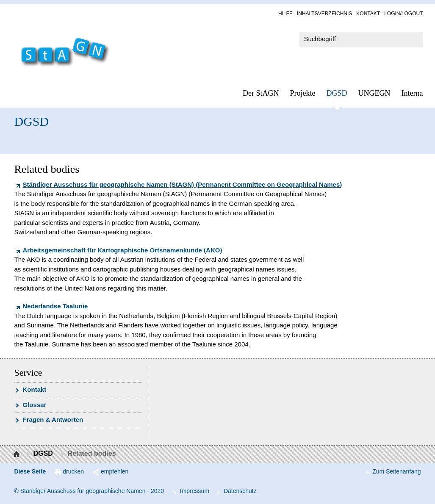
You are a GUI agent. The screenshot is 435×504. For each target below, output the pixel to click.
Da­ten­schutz (240, 491)
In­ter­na (412, 93)
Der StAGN (261, 93)
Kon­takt (368, 14)
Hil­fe (285, 14)
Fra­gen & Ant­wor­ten (53, 420)
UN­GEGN (374, 93)
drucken (73, 471)
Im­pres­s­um (195, 491)
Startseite (18, 454)
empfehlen (115, 471)
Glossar (35, 405)
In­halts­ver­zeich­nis (324, 14)
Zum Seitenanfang (396, 471)
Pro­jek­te (303, 93)
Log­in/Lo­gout (403, 14)
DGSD (337, 93)
